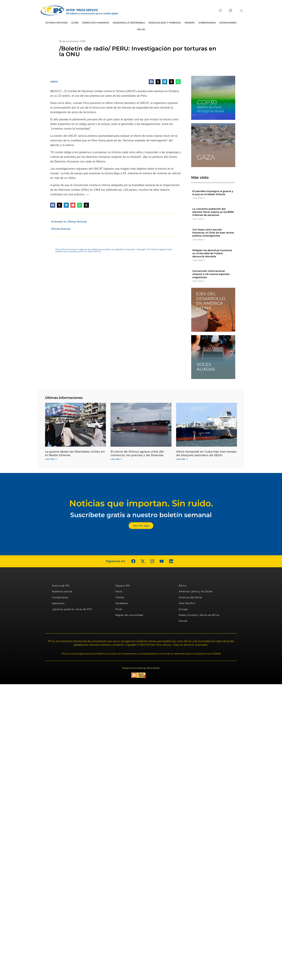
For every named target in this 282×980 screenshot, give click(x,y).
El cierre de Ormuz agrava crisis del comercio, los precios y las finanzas (137, 453)
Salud (141, 29)
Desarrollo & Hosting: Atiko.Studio (141, 668)
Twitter (120, 597)
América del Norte (190, 597)
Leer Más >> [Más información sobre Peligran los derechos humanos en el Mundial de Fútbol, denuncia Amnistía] (199, 260)
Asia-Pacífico (187, 603)
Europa (183, 609)
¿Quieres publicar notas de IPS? (72, 609)
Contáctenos (60, 597)
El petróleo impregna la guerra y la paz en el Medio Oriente (213, 193)
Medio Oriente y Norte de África (199, 615)
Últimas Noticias (57, 23)
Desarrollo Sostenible (129, 23)
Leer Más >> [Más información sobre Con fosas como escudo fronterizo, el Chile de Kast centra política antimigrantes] (199, 239)
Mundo (183, 621)
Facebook (121, 603)
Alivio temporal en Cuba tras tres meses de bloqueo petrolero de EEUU (206, 453)
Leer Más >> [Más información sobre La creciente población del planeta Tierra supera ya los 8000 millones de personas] (199, 219)
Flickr (119, 609)
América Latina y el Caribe (195, 591)
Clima (75, 23)
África (182, 586)
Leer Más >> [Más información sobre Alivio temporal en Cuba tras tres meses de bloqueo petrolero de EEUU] (182, 459)
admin (54, 82)
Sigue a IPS (123, 586)
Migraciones (228, 23)
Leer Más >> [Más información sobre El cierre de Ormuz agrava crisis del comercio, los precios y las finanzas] (117, 459)
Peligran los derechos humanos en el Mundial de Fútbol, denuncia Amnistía (212, 253)
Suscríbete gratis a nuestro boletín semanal (141, 515)
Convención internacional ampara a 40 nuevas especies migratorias (211, 274)
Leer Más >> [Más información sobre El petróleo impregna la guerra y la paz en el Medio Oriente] (199, 198)
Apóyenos (58, 603)
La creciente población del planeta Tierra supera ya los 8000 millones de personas (213, 212)
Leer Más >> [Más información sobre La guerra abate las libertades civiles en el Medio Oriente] (51, 459)
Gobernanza (207, 23)
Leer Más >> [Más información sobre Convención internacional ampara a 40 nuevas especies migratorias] (199, 281)
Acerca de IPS (61, 586)
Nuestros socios (62, 591)
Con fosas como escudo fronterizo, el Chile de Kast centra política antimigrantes (213, 233)
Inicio (119, 591)
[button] (241, 11)
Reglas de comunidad (129, 615)
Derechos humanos (96, 23)
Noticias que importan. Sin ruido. (141, 503)
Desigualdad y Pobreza (165, 23)
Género (190, 23)
